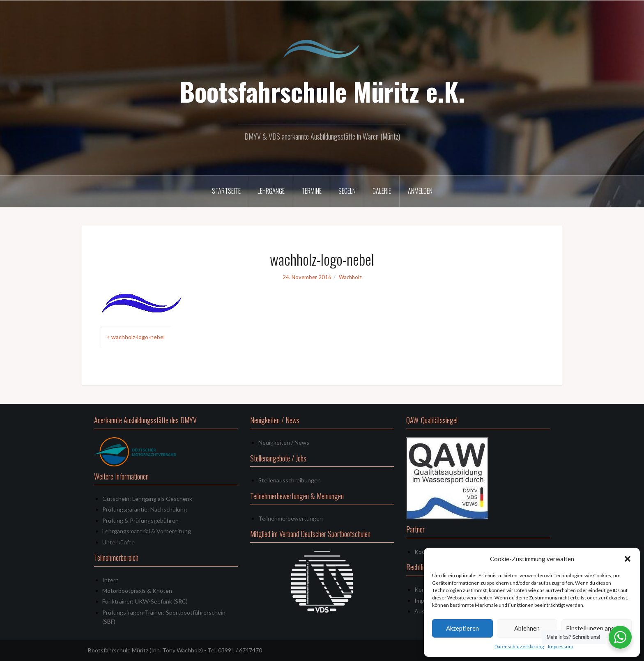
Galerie (382, 191)
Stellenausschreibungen (290, 480)
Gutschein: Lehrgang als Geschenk (147, 499)
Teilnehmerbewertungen (291, 518)
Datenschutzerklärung (519, 646)
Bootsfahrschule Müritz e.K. (322, 91)
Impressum (561, 646)
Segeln (347, 191)
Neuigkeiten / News (284, 442)
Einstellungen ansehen (597, 628)
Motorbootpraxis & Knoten (137, 591)
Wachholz (350, 277)
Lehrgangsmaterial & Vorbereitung (147, 531)
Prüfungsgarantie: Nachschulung (145, 509)
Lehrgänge (271, 191)
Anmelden (420, 191)
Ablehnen (527, 628)
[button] (628, 559)
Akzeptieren (462, 628)
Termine (312, 191)
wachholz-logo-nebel (138, 337)
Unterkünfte (118, 542)
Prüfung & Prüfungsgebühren (140, 520)
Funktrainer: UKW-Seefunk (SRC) (145, 601)
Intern (110, 580)
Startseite (226, 191)
